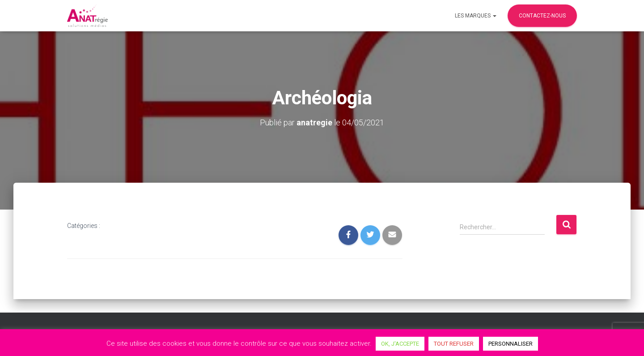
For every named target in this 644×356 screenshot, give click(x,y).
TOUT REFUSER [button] (454, 344)
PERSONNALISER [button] (511, 344)
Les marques (476, 16)
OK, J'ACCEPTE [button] (400, 344)
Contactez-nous (542, 16)
